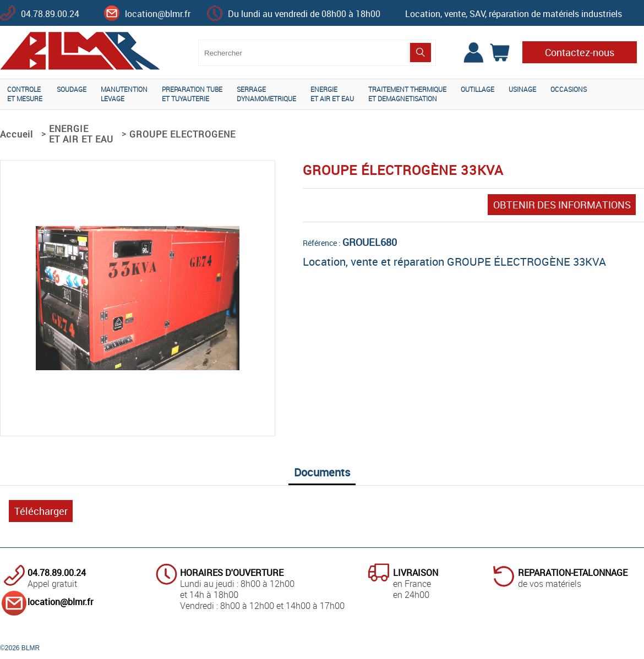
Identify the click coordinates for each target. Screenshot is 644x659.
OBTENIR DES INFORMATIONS (562, 205)
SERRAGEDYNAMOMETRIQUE (266, 94)
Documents (322, 472)
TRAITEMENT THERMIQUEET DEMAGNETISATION (407, 94)
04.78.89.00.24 (50, 14)
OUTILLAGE (477, 89)
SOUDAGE (72, 89)
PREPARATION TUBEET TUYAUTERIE (192, 94)
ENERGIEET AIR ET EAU (332, 94)
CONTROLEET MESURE (25, 94)
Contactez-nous (580, 52)
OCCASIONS (569, 89)
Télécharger (41, 511)
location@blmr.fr (158, 14)
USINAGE (522, 89)
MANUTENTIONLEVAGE (124, 94)
